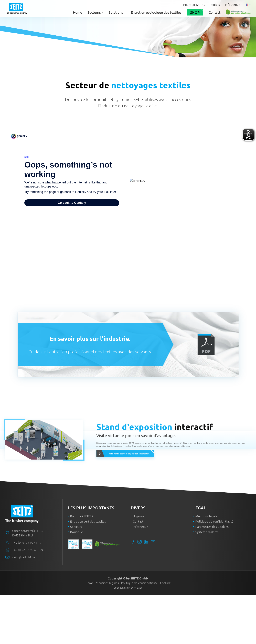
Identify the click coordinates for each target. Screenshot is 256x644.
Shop (195, 12)
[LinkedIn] (146, 591)
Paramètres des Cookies (212, 575)
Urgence (138, 565)
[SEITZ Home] (34, 563)
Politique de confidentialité (214, 570)
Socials (215, 4)
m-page (138, 636)
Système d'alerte (207, 581)
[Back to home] (16, 8)
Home (78, 12)
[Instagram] (140, 591)
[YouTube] (153, 591)
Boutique (77, 581)
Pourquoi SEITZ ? (194, 4)
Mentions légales (207, 565)
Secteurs (95, 12)
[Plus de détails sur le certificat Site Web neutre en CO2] (238, 12)
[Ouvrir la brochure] (206, 345)
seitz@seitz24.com (25, 606)
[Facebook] (133, 591)
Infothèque (233, 4)
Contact (215, 12)
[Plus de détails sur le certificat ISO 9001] (73, 593)
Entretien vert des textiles (88, 570)
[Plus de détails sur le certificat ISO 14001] (87, 593)
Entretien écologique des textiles (156, 12)
